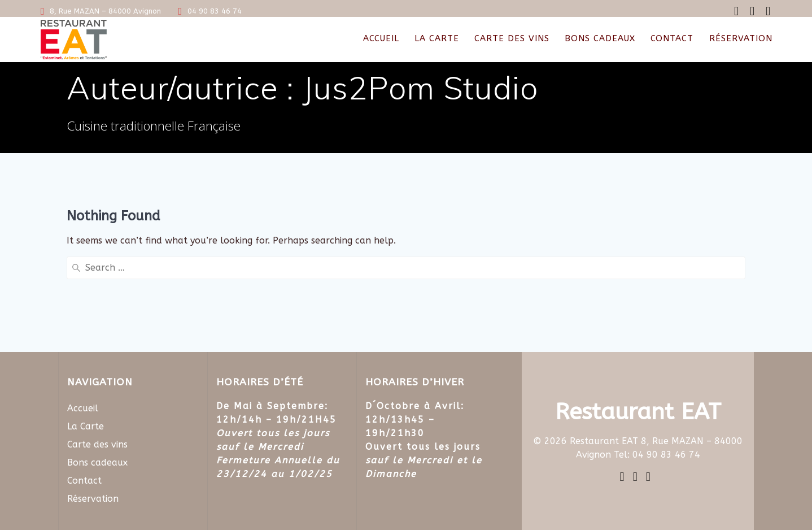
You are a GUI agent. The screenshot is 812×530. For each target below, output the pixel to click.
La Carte (437, 38)
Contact (672, 38)
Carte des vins (512, 38)
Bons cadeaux (600, 38)
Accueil (381, 38)
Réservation (741, 38)
